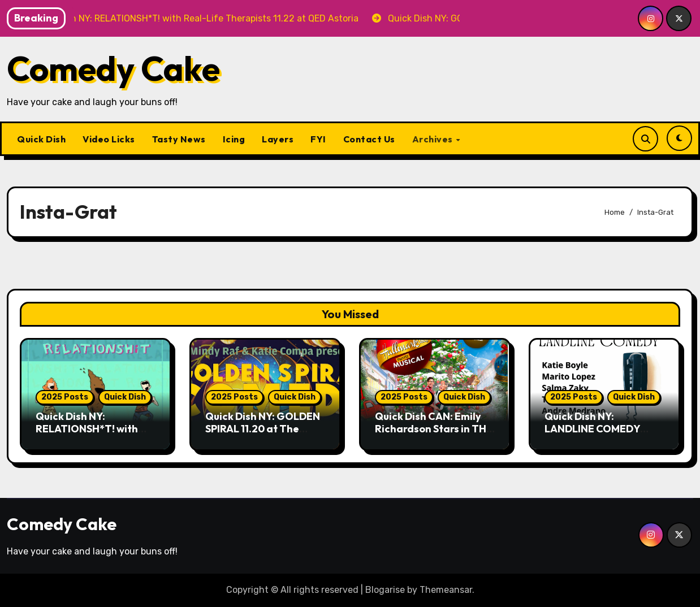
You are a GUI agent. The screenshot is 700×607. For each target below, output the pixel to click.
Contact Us (369, 139)
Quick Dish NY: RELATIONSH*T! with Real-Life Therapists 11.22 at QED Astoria (87, 435)
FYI (318, 139)
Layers (278, 139)
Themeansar (446, 590)
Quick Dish (41, 139)
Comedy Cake (113, 68)
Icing (234, 139)
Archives (434, 139)
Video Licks (109, 139)
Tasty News (179, 139)
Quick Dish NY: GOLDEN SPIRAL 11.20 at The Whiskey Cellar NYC (263, 428)
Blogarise (385, 590)
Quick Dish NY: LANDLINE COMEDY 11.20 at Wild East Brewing (592, 435)
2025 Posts (65, 397)
